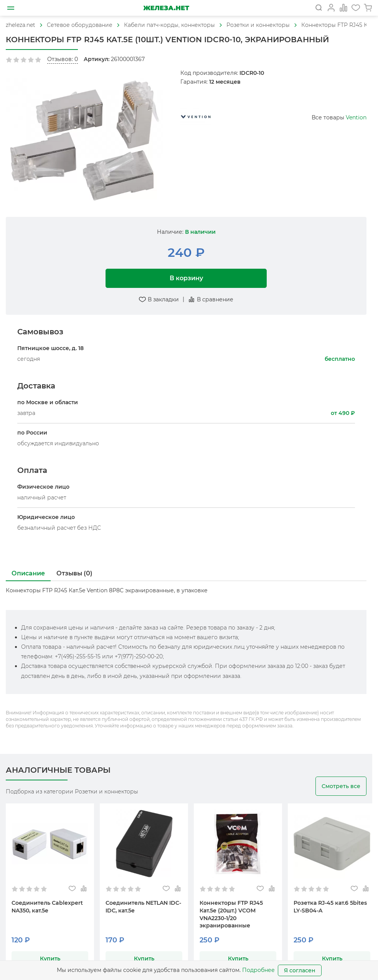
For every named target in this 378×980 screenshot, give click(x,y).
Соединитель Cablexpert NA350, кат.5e (47, 907)
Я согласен (300, 970)
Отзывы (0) (74, 573)
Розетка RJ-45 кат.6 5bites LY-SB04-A (330, 907)
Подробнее (258, 970)
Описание (28, 573)
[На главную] (166, 8)
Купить (50, 959)
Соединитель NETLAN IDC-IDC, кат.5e (143, 907)
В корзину (186, 278)
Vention (356, 117)
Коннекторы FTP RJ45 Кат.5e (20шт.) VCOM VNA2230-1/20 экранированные (231, 914)
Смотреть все (341, 786)
